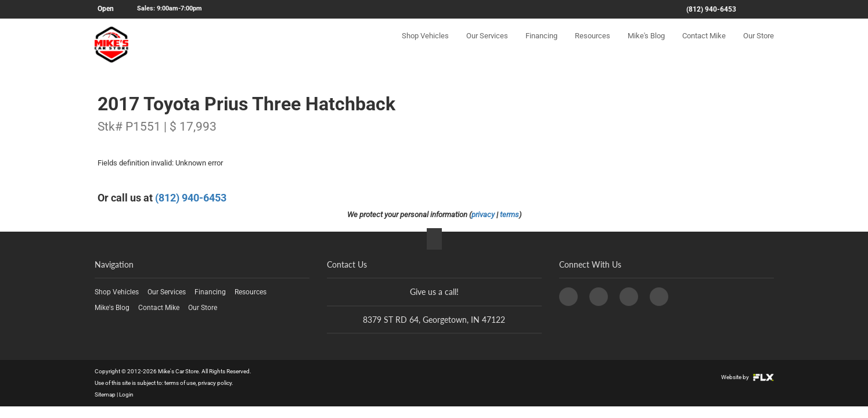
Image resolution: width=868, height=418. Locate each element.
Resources (593, 44)
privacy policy (215, 383)
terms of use (180, 383)
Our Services (487, 44)
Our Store (759, 44)
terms (509, 215)
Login (126, 394)
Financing (541, 44)
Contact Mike (704, 44)
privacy (483, 215)
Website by (748, 377)
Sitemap (105, 394)
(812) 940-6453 (711, 9)
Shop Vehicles (425, 44)
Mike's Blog (646, 44)
